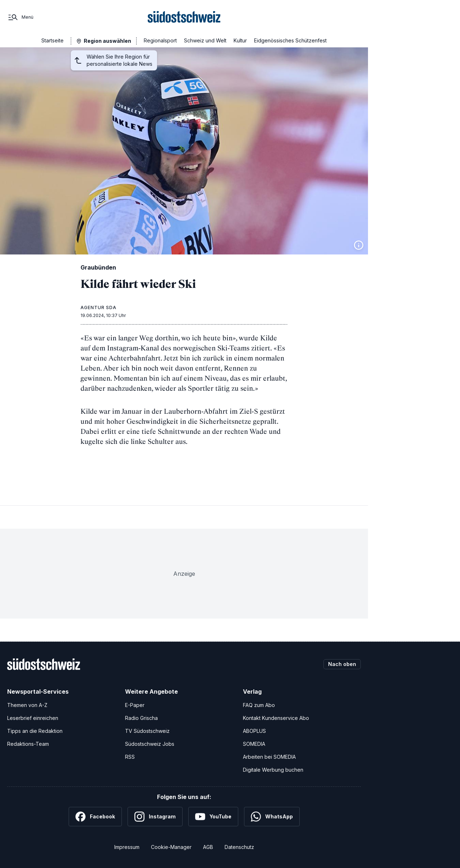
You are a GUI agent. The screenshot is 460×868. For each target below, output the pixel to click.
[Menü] (20, 17)
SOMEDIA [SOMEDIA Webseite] (254, 744)
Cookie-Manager (171, 847)
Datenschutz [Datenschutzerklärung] (239, 847)
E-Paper (135, 705)
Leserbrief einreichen (33, 718)
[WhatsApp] (272, 817)
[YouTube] (213, 817)
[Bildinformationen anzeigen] (359, 245)
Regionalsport (160, 40)
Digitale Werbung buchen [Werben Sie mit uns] (273, 770)
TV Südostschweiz (147, 731)
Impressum (127, 847)
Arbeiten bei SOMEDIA (269, 757)
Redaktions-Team (28, 744)
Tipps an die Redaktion (35, 731)
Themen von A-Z (27, 705)
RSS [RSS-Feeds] (130, 757)
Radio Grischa (141, 718)
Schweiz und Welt (205, 40)
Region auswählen (107, 41)
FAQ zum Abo (259, 705)
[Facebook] (95, 817)
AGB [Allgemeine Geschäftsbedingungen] (208, 847)
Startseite (52, 40)
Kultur (240, 40)
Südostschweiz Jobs (150, 744)
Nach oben (342, 664)
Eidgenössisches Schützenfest (290, 40)
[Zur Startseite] (184, 17)
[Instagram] (155, 817)
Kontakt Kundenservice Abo (276, 718)
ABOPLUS (254, 731)
